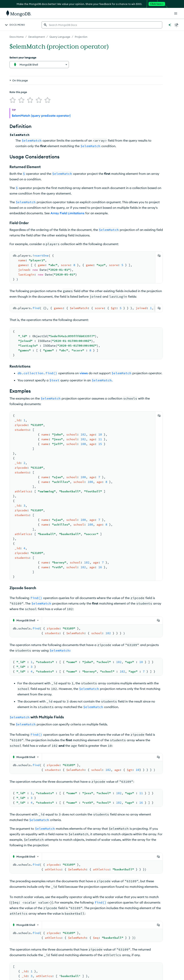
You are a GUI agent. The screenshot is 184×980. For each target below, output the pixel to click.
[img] (12, 81)
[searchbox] (102, 25)
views (84, 371)
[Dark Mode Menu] (176, 25)
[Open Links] (176, 13)
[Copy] (159, 254)
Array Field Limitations (67, 212)
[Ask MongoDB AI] (170, 25)
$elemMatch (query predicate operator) (41, 114)
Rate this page (18, 74)
